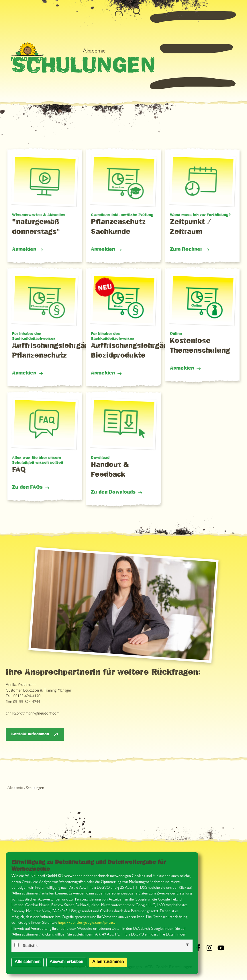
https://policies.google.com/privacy (87, 923)
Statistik (30, 946)
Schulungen (35, 788)
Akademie (171, 18)
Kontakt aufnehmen (30, 734)
